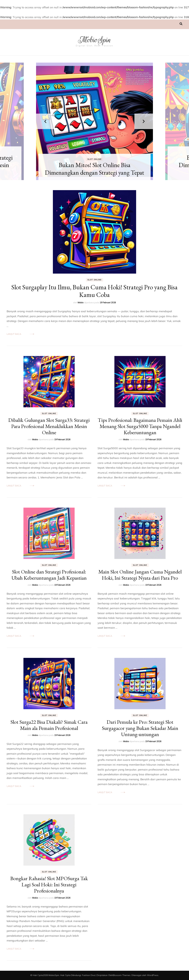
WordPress (153, 975)
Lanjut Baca (14, 334)
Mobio (81, 303)
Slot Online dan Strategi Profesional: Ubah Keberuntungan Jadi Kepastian (49, 575)
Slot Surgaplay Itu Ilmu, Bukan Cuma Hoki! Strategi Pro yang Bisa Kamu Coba (94, 291)
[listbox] (94, 121)
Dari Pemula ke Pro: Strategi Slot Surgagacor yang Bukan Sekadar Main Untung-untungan (140, 728)
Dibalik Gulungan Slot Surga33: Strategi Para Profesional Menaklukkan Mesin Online (49, 426)
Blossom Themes (122, 975)
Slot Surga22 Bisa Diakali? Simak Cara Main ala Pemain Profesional (49, 725)
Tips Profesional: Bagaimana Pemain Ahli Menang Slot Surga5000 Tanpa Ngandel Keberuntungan (140, 426)
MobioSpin (95, 40)
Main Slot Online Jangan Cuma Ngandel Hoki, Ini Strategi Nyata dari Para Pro (140, 575)
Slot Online (94, 159)
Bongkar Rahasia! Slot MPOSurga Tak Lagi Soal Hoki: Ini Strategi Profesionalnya (49, 884)
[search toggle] (181, 24)
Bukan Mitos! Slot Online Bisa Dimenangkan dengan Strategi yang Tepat (94, 169)
